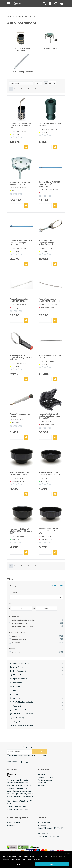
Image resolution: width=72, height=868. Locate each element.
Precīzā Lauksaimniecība (37, 702)
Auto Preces (37, 667)
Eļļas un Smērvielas (37, 679)
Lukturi (37, 690)
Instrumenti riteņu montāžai (23, 626)
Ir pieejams (16, 636)
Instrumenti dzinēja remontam (23, 620)
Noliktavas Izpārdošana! (21, 725)
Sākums (10, 16)
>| (36, 89)
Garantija (41, 785)
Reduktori (37, 706)
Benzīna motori (37, 671)
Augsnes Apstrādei (37, 663)
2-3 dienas (16, 643)
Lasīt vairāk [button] (36, 859)
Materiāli (37, 694)
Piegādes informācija (46, 777)
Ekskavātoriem (37, 675)
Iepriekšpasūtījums (19, 639)
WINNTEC (16, 652)
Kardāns (37, 687)
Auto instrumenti (31, 16)
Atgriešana (11, 825)
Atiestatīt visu (57, 586)
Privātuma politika (45, 780)
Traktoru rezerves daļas (37, 714)
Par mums (42, 774)
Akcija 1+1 (15, 722)
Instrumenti (37, 683)
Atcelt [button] (68, 853)
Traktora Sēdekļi (37, 710)
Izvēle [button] (19, 864)
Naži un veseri (37, 698)
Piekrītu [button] (53, 864)
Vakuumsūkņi (17, 718)
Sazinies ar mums (14, 822)
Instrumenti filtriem (19, 623)
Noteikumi (42, 783)
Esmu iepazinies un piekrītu (29, 755)
